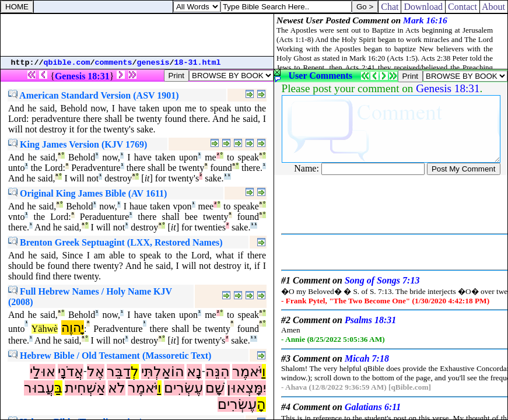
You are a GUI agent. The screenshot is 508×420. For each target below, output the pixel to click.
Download (423, 7)
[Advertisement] (137, 35)
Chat (390, 7)
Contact (463, 7)
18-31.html (198, 63)
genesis (153, 63)
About (494, 7)
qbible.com (67, 63)
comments (114, 63)
